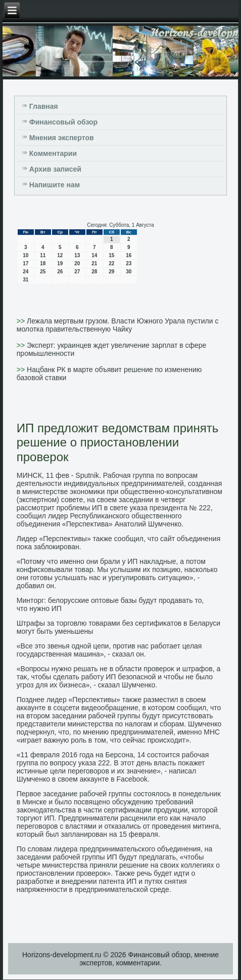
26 (60, 272)
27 (77, 272)
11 (43, 255)
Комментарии (53, 153)
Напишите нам (55, 185)
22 (111, 263)
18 (43, 263)
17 (26, 263)
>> (22, 321)
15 (111, 255)
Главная (44, 106)
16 (129, 255)
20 (77, 263)
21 (94, 263)
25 (43, 272)
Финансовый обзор (63, 122)
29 (111, 272)
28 (94, 272)
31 (26, 280)
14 (94, 255)
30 (129, 272)
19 (60, 263)
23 (129, 263)
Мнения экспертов (62, 138)
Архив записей (55, 169)
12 (60, 255)
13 (77, 255)
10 (26, 255)
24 (26, 272)
